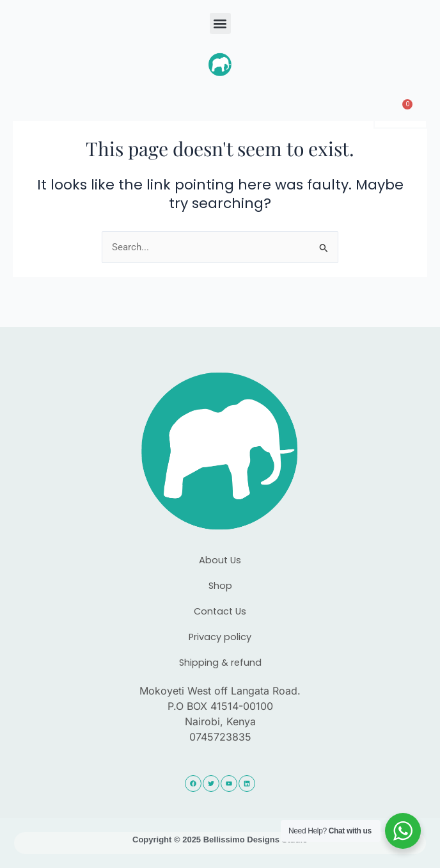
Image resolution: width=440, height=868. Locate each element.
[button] (220, 23)
